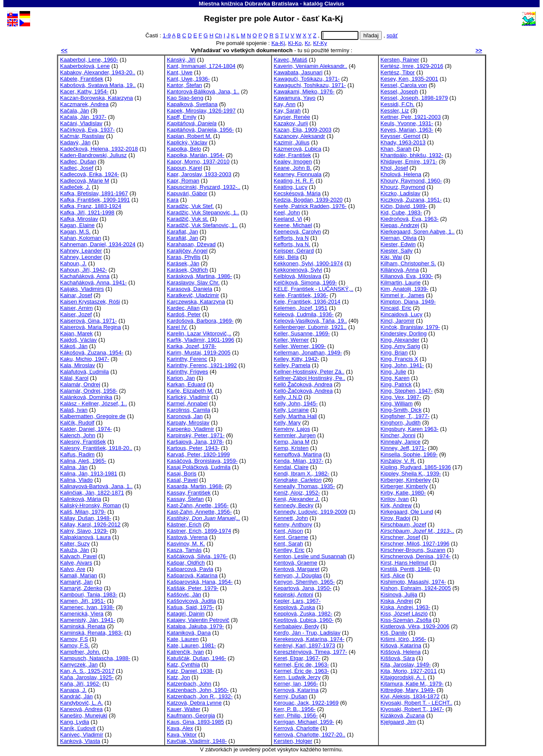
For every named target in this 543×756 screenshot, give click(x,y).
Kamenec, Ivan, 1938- (87, 607)
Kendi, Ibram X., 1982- (301, 474)
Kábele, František (81, 79)
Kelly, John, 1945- (296, 403)
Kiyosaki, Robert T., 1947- (412, 709)
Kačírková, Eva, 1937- (87, 130)
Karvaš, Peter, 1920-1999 (198, 454)
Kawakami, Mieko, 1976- (304, 91)
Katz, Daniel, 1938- (190, 671)
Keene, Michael (293, 225)
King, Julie (393, 372)
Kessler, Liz (395, 111)
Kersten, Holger (293, 741)
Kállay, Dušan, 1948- (85, 518)
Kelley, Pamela (292, 365)
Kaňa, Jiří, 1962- (80, 684)
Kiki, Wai (391, 257)
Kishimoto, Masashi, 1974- (413, 582)
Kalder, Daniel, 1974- (86, 429)
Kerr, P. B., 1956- (295, 709)
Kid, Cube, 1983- (401, 212)
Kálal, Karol (74, 378)
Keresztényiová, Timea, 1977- (310, 652)
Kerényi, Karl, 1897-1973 (304, 645)
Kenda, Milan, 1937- (298, 461)
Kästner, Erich (184, 524)
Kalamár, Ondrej (80, 384)
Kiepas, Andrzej (400, 225)
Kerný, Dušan (290, 696)
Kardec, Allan (183, 308)
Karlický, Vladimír (188, 397)
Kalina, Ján (74, 467)
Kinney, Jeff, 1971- (403, 448)
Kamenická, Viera (82, 614)
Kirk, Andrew (396, 505)
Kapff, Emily (182, 117)
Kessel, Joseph (399, 91)
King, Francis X (399, 359)
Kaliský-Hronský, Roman (90, 505)
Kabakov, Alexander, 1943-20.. (98, 72)
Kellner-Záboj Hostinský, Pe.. (309, 378)
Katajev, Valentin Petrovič (198, 620)
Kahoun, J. (73, 263)
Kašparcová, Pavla (190, 569)
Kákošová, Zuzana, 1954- (91, 353)
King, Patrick (396, 384)
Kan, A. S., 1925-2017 (87, 671)
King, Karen (395, 378)
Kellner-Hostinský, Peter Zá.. (309, 372)
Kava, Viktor (182, 735)
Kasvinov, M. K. (186, 544)
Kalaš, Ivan (74, 410)
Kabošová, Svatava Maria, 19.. (98, 85)
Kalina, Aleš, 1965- (83, 461)
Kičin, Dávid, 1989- (404, 206)
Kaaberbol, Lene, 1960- (89, 60)
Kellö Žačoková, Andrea (303, 384)
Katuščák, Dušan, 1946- (196, 658)
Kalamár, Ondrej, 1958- (89, 391)
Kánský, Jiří (181, 60)
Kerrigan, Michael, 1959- (304, 722)
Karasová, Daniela (189, 289)
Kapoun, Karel (184, 168)
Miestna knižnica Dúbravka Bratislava (249, 4)
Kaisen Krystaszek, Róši (90, 302)
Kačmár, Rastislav (82, 136)
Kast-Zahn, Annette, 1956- (199, 512)
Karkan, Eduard (186, 384)
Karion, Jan (181, 378)
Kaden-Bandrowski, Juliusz (93, 155)
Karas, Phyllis (183, 257)
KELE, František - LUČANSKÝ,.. (313, 289)
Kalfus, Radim (77, 454)
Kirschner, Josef (400, 537)
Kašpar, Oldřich (186, 563)
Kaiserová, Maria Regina (90, 327)
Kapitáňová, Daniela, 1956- (200, 130)
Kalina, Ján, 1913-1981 (88, 474)
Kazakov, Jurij (291, 123)
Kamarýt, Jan (76, 582)
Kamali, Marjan (78, 575)
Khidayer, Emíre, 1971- (409, 162)
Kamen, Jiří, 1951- (83, 601)
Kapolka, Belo (184, 149)
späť (392, 35)
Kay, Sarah (287, 111)
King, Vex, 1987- (401, 397)
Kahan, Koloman (80, 238)
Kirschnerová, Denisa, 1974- (416, 556)
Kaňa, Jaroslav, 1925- (87, 677)
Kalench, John (77, 435)
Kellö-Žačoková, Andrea (303, 391)
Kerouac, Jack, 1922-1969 (306, 703)
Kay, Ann (285, 104)
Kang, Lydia (74, 722)
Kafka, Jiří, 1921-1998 (87, 212)
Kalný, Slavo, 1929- (84, 531)
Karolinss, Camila (188, 410)
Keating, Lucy (290, 187)
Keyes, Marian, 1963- (407, 130)
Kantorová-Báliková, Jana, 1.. (203, 91)
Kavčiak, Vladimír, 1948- (197, 741)
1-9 (167, 35)
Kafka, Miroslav (79, 219)
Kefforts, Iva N (291, 238)
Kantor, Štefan (184, 85)
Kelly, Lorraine (291, 410)
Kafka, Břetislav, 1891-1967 (94, 193)
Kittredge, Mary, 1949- (408, 690)
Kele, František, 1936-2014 (307, 302)
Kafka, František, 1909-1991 (95, 200)
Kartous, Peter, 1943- (193, 448)
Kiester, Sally (397, 251)
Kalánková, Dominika (86, 397)
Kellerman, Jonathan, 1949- (308, 353)
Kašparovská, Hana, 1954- (200, 582)
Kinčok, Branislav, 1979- (410, 327)
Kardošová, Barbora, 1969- (200, 321)
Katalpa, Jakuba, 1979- (195, 626)
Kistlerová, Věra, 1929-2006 (415, 626)
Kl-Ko (295, 43)
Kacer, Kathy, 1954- (84, 91)
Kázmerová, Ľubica (297, 149)
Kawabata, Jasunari (298, 72)
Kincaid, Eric (396, 308)
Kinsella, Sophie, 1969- (409, 454)
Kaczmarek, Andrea (84, 104)
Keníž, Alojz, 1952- (297, 493)
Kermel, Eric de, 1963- (301, 665)
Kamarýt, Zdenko (81, 588)
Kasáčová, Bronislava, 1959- (202, 461)
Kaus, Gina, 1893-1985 (195, 722)
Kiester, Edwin (398, 244)
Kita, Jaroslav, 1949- (406, 665)
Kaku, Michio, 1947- (84, 359)
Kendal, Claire (291, 467)
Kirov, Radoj (395, 518)
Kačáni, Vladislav (81, 123)
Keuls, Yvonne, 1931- (407, 123)
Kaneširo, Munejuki (84, 715)
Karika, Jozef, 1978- (192, 346)
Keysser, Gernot (400, 136)
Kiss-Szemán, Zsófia (406, 620)
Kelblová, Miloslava (297, 276)
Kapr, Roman (183, 181)
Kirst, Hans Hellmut (404, 563)
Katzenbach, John (189, 684)
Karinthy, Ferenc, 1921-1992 (202, 365)
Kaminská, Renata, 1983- (91, 633)
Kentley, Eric (289, 550)
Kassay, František (189, 493)
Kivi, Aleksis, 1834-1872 (410, 696)
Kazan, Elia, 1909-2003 (302, 130)
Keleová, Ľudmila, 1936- (304, 314)
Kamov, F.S (74, 639)
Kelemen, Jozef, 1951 (301, 308)
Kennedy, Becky (294, 505)
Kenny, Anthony (293, 524)
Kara (173, 200)
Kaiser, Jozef (76, 314)
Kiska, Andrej (397, 601)
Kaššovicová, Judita (191, 601)
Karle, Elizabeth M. (190, 391)
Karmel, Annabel (187, 403)
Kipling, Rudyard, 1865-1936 (416, 467)
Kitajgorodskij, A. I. (403, 677)
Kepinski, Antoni (293, 594)
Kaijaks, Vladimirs (82, 289)
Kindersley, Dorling (404, 333)
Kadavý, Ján (75, 142)
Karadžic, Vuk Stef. (190, 206)
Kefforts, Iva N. (292, 244)
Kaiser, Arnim (76, 308)
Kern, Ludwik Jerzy (297, 677)
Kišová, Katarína (401, 645)
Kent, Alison (288, 531)
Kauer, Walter (183, 709)
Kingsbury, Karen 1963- (410, 429)
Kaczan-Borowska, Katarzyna (96, 98)
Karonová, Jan (185, 416)
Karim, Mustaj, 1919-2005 (199, 353)
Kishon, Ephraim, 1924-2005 (416, 588)
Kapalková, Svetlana (192, 104)
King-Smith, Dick (401, 410)
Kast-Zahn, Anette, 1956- (198, 505)
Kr (307, 43)
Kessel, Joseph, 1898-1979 (414, 98)
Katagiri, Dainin (186, 614)
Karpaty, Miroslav (188, 423)
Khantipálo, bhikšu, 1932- (412, 155)
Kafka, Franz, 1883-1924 (90, 206)
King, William (397, 403)
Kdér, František (292, 155)
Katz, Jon (178, 677)
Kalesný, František (83, 442)
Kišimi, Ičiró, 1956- (403, 639)
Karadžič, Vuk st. (188, 219)
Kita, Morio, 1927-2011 (409, 671)
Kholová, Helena (401, 174)
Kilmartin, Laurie (401, 282)
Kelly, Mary (287, 423)
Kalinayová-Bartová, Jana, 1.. (96, 486)
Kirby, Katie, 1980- (403, 493)
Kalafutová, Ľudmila (84, 372)
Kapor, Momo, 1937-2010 (198, 162)
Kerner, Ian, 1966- (296, 684)
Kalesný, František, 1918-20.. (96, 448)
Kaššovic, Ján (184, 594)
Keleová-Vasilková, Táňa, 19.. (310, 321)
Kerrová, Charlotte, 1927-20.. (309, 735)
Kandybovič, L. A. (81, 703)
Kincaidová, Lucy (402, 314)
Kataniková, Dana (189, 633)
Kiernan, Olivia (399, 238)
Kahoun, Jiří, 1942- (83, 270)
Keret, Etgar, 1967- (297, 658)
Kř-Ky (320, 43)
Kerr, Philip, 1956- (296, 715)
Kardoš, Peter (184, 314)
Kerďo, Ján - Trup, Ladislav (307, 633)
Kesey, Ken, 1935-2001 (409, 79)
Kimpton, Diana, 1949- (408, 302)
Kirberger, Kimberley (406, 480)
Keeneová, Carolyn (297, 232)
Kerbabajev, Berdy (296, 626)
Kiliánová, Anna (400, 270)
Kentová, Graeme (295, 563)
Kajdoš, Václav (78, 340)
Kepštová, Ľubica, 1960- (304, 620)
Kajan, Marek (76, 333)
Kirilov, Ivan (395, 499)
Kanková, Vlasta (80, 741)
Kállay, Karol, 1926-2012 (90, 524)
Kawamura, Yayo (295, 98)
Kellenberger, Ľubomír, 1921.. (310, 327)
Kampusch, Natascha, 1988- (95, 658)
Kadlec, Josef (77, 168)
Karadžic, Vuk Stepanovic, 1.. (203, 212)
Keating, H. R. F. (294, 181)
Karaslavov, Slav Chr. (193, 282)
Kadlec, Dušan (78, 162)
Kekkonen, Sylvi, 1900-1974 (308, 263)
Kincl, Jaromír (397, 321)
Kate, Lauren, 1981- (191, 645)
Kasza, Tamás (184, 550)
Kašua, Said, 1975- (190, 607)
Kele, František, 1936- (301, 295)
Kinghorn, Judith (401, 423)
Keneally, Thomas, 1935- (304, 486)
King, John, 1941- (402, 365)
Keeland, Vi (288, 219)
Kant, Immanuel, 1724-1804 (201, 66)
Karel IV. (177, 327)
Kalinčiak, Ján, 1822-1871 (92, 493)
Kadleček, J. (75, 187)
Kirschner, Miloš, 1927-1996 (415, 544)
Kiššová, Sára (398, 658)
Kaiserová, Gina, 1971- (88, 321)
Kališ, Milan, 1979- (83, 512)
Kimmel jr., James (402, 295)
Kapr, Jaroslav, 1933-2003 (199, 174)
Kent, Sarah (288, 544)
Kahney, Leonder (81, 257)
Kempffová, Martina (298, 454)
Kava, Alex (180, 728)
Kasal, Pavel (182, 480)
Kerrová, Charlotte (296, 728)
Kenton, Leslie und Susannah (310, 556)
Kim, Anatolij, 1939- (404, 289)
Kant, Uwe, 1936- (188, 79)
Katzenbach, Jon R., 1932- (200, 696)
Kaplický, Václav (187, 142)
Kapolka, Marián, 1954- (196, 155)
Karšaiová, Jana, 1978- (195, 442)
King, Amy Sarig (400, 346)
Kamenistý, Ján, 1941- (87, 620)
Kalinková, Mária (80, 499)
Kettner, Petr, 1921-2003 (411, 117)
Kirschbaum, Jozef (403, 524)
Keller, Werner (291, 340)
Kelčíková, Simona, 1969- (305, 282)
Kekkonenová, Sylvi (298, 270)
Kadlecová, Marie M (84, 181)
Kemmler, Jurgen (295, 435)
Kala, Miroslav (77, 365)
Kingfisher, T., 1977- (405, 416)
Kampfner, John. (80, 652)
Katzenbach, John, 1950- (198, 690)
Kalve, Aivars (76, 563)
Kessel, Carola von (404, 85)
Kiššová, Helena (401, 652)
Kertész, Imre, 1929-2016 (412, 66)
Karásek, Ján (183, 263)
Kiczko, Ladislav (400, 193)
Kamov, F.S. (75, 645)
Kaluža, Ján (74, 550)
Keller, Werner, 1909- (300, 346)
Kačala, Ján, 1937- (83, 117)
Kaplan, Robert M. (189, 136)
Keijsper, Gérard (294, 251)
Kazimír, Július (292, 142)
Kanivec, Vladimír (81, 735)
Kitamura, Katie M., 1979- (412, 684)
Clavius (334, 4)
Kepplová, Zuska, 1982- (303, 614)
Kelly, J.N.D (288, 397)
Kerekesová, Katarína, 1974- (309, 639)
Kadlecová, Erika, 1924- (89, 174)
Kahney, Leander (81, 251)
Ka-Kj (278, 43)
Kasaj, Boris (182, 474)
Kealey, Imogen (293, 162)
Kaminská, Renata (83, 626)
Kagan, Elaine (77, 225)
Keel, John (287, 212)
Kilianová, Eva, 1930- (407, 276)
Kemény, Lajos (292, 429)
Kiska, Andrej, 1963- (405, 607)
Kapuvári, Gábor (187, 193)
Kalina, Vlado (76, 480)
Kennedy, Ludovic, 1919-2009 (310, 512)
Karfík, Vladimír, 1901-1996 (200, 340)
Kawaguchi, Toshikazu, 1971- (310, 85)
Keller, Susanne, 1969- (302, 333)
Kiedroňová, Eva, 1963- (410, 219)
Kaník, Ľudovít (78, 728)
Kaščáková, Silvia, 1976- (197, 556)
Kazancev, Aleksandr (299, 136)
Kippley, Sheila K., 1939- (411, 474)
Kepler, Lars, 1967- (297, 601)
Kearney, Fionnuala (298, 174)
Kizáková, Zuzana (403, 715)
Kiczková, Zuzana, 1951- (411, 200)
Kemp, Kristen (291, 448)
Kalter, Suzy (75, 544)
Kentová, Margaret (297, 569)
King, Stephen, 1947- (407, 391)
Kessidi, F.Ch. (397, 104)
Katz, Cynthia (183, 665)
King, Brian (394, 353)
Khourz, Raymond (403, 187)
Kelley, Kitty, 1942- (296, 359)
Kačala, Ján (74, 111)
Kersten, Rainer (400, 60)
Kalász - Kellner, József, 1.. (93, 403)
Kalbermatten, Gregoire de (92, 416)
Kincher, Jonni (398, 435)
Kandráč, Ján (76, 696)
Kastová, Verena (187, 537)
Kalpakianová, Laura (85, 537)
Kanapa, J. (73, 690)
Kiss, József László (404, 614)
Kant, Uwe (179, 72)
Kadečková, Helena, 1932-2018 (99, 149)
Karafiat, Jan (182, 232)
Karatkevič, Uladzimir (193, 295)
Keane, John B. (293, 168)
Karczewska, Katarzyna (196, 302)
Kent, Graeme (291, 537)
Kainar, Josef (76, 295)
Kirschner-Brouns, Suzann (413, 550)
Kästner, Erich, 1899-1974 (199, 531)
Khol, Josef (394, 168)
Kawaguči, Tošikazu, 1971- (307, 79)
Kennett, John (291, 518)
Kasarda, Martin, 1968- (195, 486)
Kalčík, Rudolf (77, 423)
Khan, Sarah (396, 149)
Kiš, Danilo (394, 633)
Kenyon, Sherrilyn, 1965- (304, 582)
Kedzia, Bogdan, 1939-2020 (308, 200)
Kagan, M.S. (75, 232)
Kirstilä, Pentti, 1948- (406, 569)
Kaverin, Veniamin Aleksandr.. (310, 66)
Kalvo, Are (73, 569)
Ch (219, 35)
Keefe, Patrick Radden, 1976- (310, 206)
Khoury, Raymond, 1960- (411, 181)
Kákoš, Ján (74, 346)
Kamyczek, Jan (79, 665)
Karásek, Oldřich (187, 270)
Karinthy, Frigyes (187, 372)
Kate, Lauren (183, 639)
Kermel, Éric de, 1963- (301, 671)
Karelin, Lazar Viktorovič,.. (199, 333)
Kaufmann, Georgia (191, 715)
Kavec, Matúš (290, 60)
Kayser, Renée (292, 117)
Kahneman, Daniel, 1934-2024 (98, 244)
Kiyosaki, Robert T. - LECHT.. (417, 703)
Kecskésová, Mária (297, 193)
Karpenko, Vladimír (190, 429)
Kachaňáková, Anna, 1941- (93, 282)
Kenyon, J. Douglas (298, 575)
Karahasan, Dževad (191, 244)
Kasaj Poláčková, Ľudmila (199, 467)
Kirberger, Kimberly (404, 486)
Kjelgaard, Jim (398, 722)
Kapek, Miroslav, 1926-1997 (201, 111)
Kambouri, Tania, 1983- (88, 594)
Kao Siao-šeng (185, 98)
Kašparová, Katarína (192, 575)
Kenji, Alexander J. (297, 499)
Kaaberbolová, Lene (85, 66)
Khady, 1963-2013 (403, 142)
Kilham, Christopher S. (408, 263)
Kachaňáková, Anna (85, 276)
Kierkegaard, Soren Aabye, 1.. (418, 232)
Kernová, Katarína (296, 690)
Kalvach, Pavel (78, 556)
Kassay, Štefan (185, 499)
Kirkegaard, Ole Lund (407, 512)
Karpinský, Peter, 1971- (196, 435)
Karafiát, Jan (182, 238)
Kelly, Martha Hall (295, 416)
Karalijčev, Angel (187, 251)
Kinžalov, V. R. (398, 461)
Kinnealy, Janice (401, 442)
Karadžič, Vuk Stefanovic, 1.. (202, 225)
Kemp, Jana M (292, 442)
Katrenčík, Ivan (185, 652)
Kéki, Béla (286, 257)
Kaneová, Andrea (81, 709)
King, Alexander (400, 340)
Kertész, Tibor (398, 72)
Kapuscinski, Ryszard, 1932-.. (203, 187)
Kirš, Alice (393, 575)
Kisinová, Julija (399, 594)
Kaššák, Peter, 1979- (193, 588)
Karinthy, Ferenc (187, 359)
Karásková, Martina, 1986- (199, 276)
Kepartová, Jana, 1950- (302, 588)
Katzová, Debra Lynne (194, 703)
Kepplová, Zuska (294, 607)
